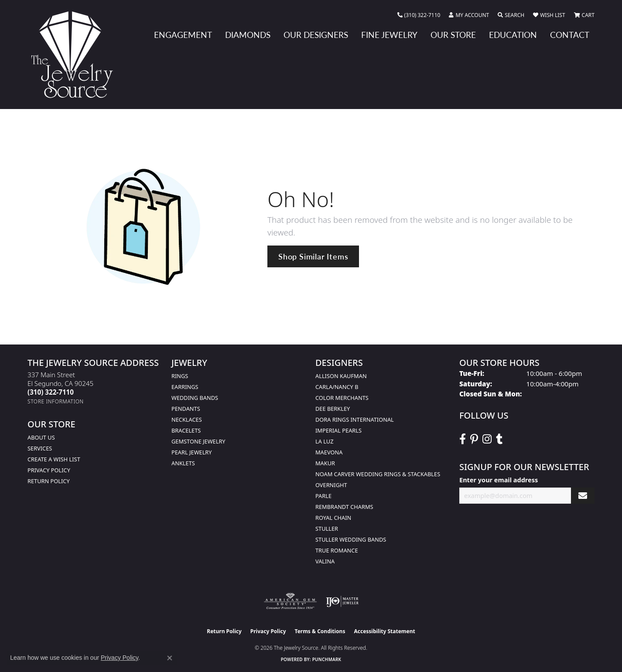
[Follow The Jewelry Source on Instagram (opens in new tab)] (487, 439)
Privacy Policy (49, 470)
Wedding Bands (195, 398)
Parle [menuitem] (323, 496)
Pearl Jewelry (192, 452)
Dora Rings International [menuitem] (355, 420)
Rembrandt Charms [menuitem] (344, 507)
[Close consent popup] (170, 658)
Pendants (186, 409)
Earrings (185, 387)
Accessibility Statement (384, 631)
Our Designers (316, 35)
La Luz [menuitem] (324, 441)
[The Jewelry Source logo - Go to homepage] (75, 55)
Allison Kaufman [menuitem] (341, 376)
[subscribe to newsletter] (583, 496)
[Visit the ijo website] (342, 601)
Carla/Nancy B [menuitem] (337, 387)
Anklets (183, 463)
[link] (419, 15)
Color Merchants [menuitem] (342, 398)
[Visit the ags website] (290, 601)
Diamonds (248, 35)
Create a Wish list (54, 459)
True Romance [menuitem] (337, 550)
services (40, 448)
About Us (41, 437)
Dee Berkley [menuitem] (333, 409)
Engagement (183, 35)
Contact (570, 35)
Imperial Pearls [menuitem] (338, 430)
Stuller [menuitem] (327, 529)
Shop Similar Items (313, 256)
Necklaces (187, 420)
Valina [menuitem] (325, 561)
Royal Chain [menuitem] (333, 518)
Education (513, 35)
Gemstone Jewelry (198, 441)
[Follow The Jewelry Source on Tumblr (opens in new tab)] (499, 439)
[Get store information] (56, 401)
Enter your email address (499, 480)
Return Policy (49, 481)
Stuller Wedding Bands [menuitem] (351, 539)
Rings (180, 376)
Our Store (453, 35)
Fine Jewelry (389, 35)
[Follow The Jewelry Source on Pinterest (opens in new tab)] (474, 439)
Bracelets (186, 430)
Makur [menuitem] (325, 463)
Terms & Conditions (320, 631)
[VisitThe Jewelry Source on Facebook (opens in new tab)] (463, 439)
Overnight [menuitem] (331, 485)
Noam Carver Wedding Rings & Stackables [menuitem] (378, 474)
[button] (469, 15)
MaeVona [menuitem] (329, 452)
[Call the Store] (51, 392)
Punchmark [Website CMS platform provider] (327, 659)
